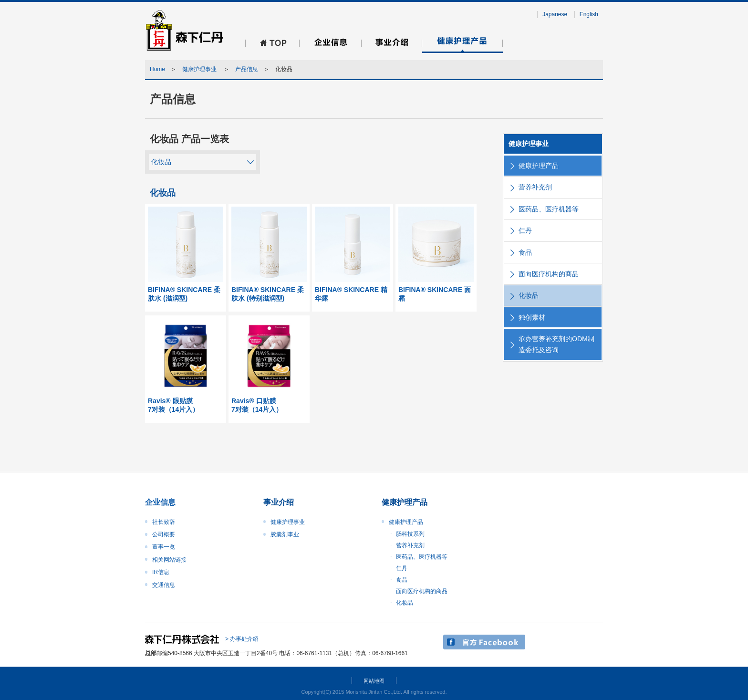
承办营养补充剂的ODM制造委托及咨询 (556, 344)
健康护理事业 (200, 69)
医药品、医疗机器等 (549, 209)
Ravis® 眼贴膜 (186, 405)
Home (157, 69)
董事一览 (164, 547)
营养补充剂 (535, 187)
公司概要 (164, 534)
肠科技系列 (410, 534)
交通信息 (164, 585)
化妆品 (161, 162)
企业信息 (160, 502)
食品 (525, 252)
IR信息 (161, 572)
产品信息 (247, 69)
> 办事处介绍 (242, 639)
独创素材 (532, 317)
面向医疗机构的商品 (549, 274)
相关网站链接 (169, 560)
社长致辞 (164, 522)
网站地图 (374, 681)
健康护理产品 (539, 166)
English (589, 14)
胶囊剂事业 (285, 534)
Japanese (555, 14)
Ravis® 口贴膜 (269, 405)
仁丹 (525, 230)
